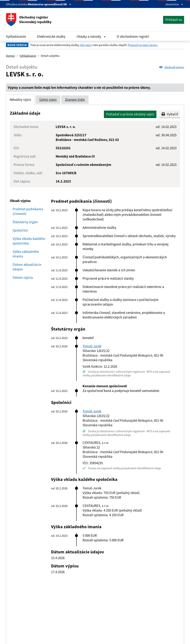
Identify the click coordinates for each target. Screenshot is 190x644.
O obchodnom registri (133, 36)
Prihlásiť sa (174, 20)
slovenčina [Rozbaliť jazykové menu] (174, 4)
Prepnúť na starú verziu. (143, 45)
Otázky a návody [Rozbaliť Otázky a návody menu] (91, 36)
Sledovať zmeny (172, 67)
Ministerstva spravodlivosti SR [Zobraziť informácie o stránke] (49, 4)
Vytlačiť (170, 114)
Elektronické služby (51, 36)
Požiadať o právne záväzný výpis (130, 114)
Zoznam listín (75, 100)
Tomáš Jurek (92, 346)
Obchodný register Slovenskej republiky (29, 20)
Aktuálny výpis (20, 100)
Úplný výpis (48, 100)
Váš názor (86, 45)
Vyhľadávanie (16, 36)
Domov (10, 56)
